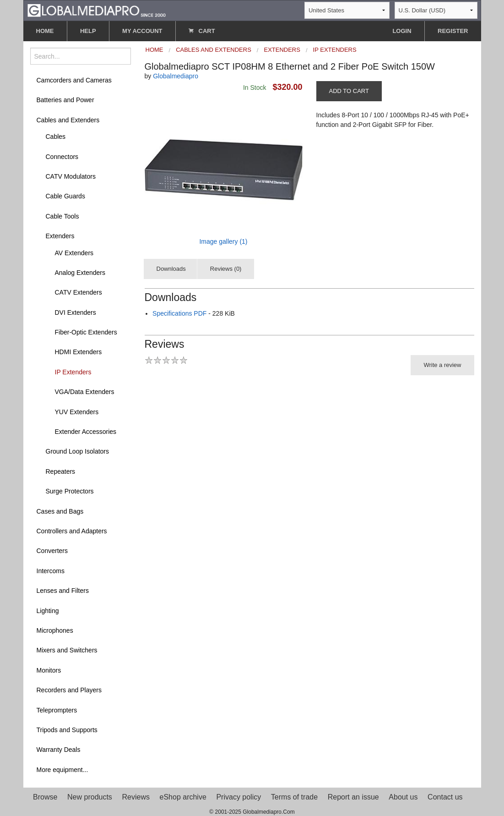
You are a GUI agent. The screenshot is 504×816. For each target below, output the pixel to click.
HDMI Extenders (79, 352)
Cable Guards (65, 196)
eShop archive (183, 797)
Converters (52, 551)
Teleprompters (57, 710)
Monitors (49, 670)
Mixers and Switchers (67, 650)
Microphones (55, 630)
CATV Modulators (71, 176)
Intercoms (51, 571)
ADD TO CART (349, 91)
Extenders (60, 236)
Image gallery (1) (223, 241)
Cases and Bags (60, 511)
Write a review (442, 365)
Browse (45, 797)
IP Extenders (73, 372)
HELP (88, 31)
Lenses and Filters (63, 591)
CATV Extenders (79, 292)
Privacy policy (238, 797)
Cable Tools (62, 216)
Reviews (135, 797)
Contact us (445, 797)
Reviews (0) (226, 269)
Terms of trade (294, 797)
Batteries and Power (65, 100)
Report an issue (353, 797)
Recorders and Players (69, 690)
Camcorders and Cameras (74, 80)
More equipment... (62, 770)
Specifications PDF (179, 313)
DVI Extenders (76, 312)
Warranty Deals (59, 750)
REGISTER (453, 31)
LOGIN (402, 31)
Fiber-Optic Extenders (86, 332)
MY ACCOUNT (142, 31)
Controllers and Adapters (72, 531)
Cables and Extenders (68, 120)
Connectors (62, 157)
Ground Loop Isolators (78, 451)
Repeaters (61, 471)
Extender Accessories (86, 432)
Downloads (171, 269)
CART (202, 31)
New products (90, 797)
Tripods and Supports (67, 730)
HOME (45, 31)
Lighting (48, 611)
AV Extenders (74, 253)
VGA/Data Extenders (85, 392)
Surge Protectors (70, 491)
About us (403, 797)
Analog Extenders (80, 273)
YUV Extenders (77, 412)
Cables (56, 137)
